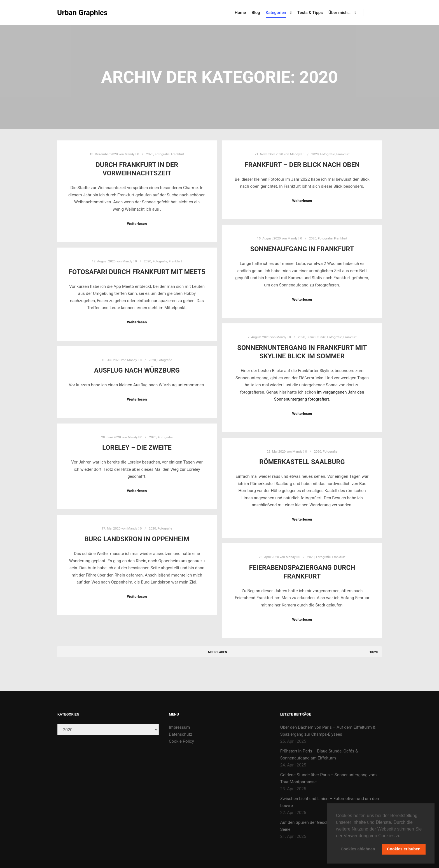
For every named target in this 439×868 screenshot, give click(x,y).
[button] (404, 836)
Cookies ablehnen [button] (358, 849)
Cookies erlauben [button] (404, 849)
